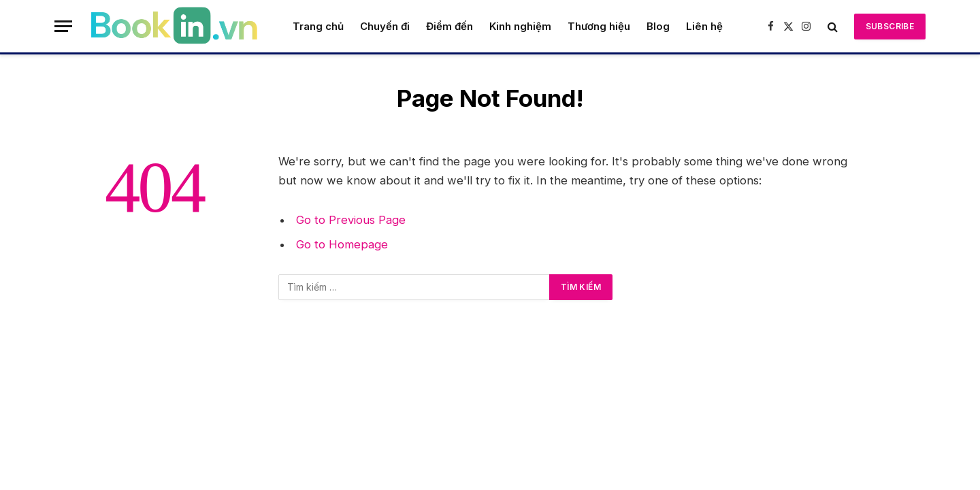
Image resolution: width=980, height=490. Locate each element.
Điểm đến (450, 26)
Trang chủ (318, 26)
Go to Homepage (342, 244)
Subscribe (890, 26)
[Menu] (63, 26)
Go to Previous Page (351, 220)
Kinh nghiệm (520, 26)
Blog (658, 26)
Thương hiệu (599, 26)
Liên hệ (704, 26)
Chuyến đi (385, 26)
